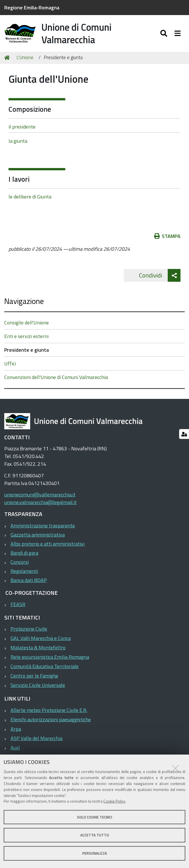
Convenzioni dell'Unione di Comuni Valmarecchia (56, 377)
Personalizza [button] (95, 853)
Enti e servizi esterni (26, 336)
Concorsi (20, 562)
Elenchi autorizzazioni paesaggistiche (51, 719)
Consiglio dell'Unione (27, 323)
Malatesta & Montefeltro (38, 648)
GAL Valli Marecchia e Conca (41, 638)
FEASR (18, 604)
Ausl (15, 748)
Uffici (10, 364)
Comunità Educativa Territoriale (45, 667)
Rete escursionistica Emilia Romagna (50, 657)
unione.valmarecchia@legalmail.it (40, 503)
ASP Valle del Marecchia (36, 738)
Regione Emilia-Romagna (32, 8)
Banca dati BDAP (29, 580)
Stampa (167, 236)
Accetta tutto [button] (95, 835)
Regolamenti (24, 571)
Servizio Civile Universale (38, 685)
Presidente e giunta (27, 350)
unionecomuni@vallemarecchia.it (40, 495)
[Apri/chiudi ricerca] (164, 33)
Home (8, 58)
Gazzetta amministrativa (38, 535)
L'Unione (25, 57)
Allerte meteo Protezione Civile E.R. (49, 710)
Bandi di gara (24, 553)
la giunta (18, 141)
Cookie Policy (114, 801)
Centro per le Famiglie (34, 676)
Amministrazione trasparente (43, 526)
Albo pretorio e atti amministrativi (48, 544)
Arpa (16, 729)
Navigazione (24, 301)
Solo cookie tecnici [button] (94, 817)
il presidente (22, 127)
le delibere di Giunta (30, 197)
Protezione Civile (29, 629)
